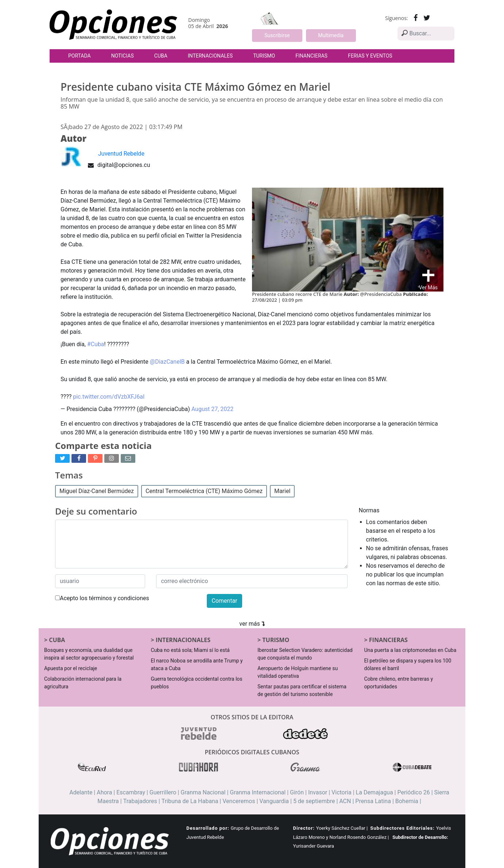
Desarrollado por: (208, 828)
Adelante (81, 792)
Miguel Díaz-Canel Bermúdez (97, 491)
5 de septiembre (314, 801)
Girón (297, 792)
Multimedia (331, 35)
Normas (369, 510)
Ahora (104, 792)
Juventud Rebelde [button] (121, 154)
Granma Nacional (203, 792)
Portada (80, 56)
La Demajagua (375, 792)
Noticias (123, 56)
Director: (304, 828)
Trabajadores (140, 801)
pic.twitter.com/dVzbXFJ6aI (109, 397)
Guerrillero (163, 792)
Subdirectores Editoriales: (402, 828)
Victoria (342, 792)
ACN (345, 801)
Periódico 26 (413, 792)
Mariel (282, 491)
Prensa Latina (373, 801)
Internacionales (210, 56)
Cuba (161, 56)
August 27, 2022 (213, 409)
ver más (252, 624)
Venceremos (239, 801)
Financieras (311, 56)
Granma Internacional (258, 792)
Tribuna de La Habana (190, 801)
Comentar (224, 601)
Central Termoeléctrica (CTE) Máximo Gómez (204, 491)
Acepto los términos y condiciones (102, 598)
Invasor (318, 792)
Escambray (131, 792)
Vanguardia (274, 801)
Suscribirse (277, 35)
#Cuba (96, 344)
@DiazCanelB (167, 362)
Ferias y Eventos (370, 56)
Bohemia (407, 801)
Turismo (264, 56)
